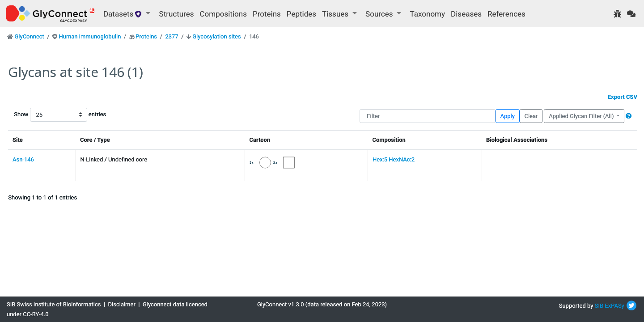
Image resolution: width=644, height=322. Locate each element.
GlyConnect (29, 36)
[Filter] (427, 116)
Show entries (42, 115)
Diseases (466, 14)
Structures (177, 14)
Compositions (223, 14)
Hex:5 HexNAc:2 (394, 159)
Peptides (301, 14)
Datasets (124, 14)
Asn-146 (23, 159)
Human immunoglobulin (90, 36)
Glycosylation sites (216, 36)
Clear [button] (531, 116)
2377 (172, 36)
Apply (508, 116)
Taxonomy (428, 14)
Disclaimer (122, 304)
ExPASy (614, 306)
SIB (599, 306)
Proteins (267, 14)
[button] (629, 116)
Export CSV (623, 97)
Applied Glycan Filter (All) (582, 116)
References (506, 14)
